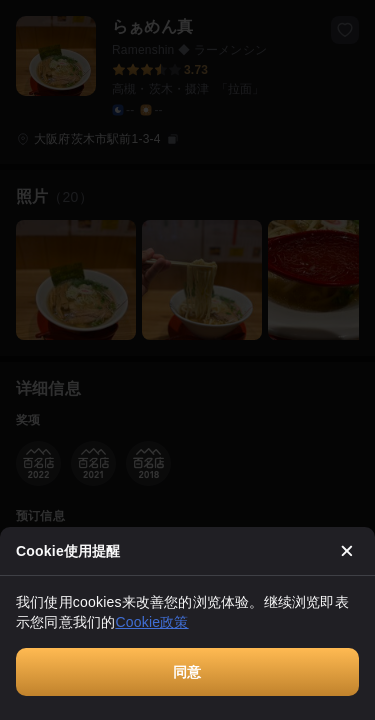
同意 (187, 672)
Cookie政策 (151, 622)
